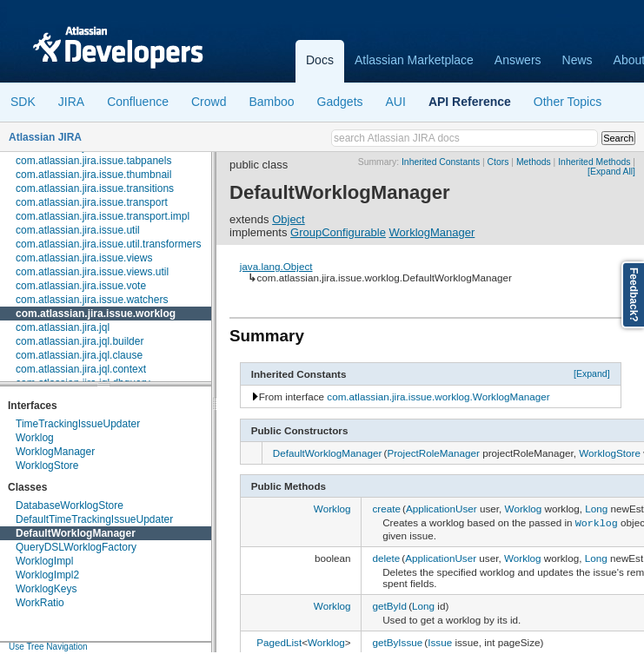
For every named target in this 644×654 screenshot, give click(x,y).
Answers (518, 60)
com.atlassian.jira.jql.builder (80, 341)
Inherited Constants (441, 162)
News (578, 60)
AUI (396, 102)
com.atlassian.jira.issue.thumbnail (93, 175)
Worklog (35, 438)
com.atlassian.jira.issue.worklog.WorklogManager (438, 396)
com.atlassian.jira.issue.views (84, 258)
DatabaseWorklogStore (70, 505)
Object (289, 219)
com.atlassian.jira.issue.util (78, 230)
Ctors (498, 162)
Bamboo (271, 102)
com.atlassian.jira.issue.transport (92, 202)
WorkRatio (40, 603)
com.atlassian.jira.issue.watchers (92, 300)
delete (386, 556)
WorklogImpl (44, 561)
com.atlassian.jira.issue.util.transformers (108, 244)
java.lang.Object (276, 266)
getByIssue (397, 641)
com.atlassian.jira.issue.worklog (96, 314)
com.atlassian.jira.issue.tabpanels (93, 161)
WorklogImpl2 (47, 575)
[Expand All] (611, 172)
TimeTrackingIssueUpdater (78, 424)
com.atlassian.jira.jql (63, 327)
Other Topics (568, 102)
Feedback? (634, 295)
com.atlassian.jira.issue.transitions (95, 188)
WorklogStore (47, 466)
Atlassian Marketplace (414, 60)
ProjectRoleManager (433, 453)
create (386, 509)
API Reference (470, 102)
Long (596, 509)
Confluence (138, 102)
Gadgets (340, 102)
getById (389, 604)
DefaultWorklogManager (76, 533)
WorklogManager (55, 452)
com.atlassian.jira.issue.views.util (92, 272)
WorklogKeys (46, 589)
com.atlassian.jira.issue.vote (81, 286)
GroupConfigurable (338, 232)
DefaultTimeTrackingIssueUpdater (94, 519)
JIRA (71, 102)
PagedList (279, 641)
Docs (320, 60)
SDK (23, 102)
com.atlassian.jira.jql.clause (79, 355)
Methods (534, 162)
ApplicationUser (442, 509)
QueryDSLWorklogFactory (76, 547)
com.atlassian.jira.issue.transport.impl (103, 216)
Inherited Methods (594, 162)
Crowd (209, 102)
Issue (440, 641)
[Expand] (592, 373)
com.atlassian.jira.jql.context (81, 369)
